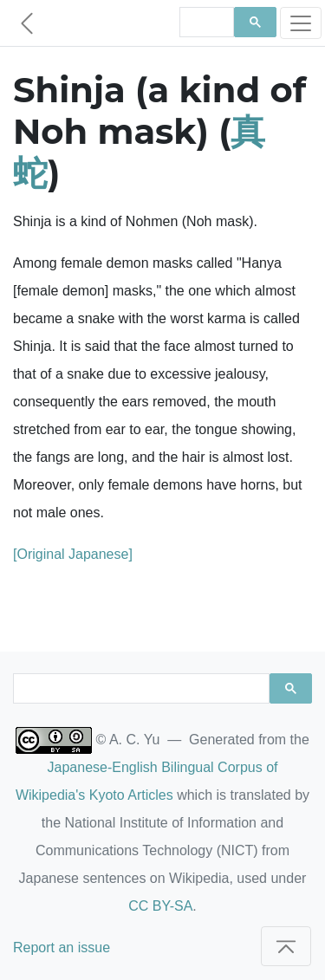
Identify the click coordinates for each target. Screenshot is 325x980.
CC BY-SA (160, 906)
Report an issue (62, 948)
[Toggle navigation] (301, 23)
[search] (205, 23)
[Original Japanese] (73, 554)
